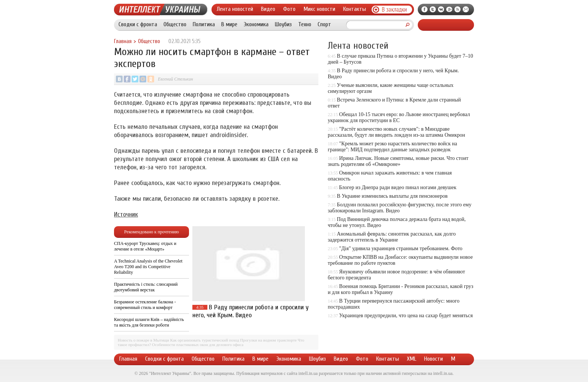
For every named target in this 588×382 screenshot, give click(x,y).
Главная (123, 41)
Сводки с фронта (138, 24)
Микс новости (319, 9)
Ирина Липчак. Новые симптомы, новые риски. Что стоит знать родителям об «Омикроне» (398, 161)
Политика (204, 24)
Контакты (355, 9)
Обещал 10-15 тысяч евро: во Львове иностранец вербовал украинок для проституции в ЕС (399, 117)
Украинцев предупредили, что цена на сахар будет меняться (406, 316)
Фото (289, 9)
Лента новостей (235, 9)
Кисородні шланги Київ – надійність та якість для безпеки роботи (149, 322)
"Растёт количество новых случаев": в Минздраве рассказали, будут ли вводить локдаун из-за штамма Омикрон (396, 132)
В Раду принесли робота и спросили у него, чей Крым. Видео (250, 311)
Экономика (256, 24)
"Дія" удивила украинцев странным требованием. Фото (401, 248)
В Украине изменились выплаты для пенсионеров (392, 196)
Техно (305, 24)
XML (412, 359)
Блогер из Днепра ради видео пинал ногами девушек (398, 187)
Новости (433, 359)
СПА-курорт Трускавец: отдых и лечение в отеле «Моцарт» (145, 246)
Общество (175, 24)
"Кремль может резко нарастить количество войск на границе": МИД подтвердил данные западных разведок (392, 147)
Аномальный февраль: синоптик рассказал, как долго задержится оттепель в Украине (392, 237)
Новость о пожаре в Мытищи (143, 340)
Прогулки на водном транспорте (268, 340)
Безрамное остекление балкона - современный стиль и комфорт (145, 305)
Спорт (324, 24)
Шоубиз (283, 24)
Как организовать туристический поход (205, 340)
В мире (229, 24)
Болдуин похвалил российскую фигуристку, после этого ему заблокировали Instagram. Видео (400, 208)
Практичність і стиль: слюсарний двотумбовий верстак (146, 287)
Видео (268, 9)
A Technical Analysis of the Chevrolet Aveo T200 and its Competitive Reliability (148, 267)
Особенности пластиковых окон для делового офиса (198, 345)
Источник (126, 214)
